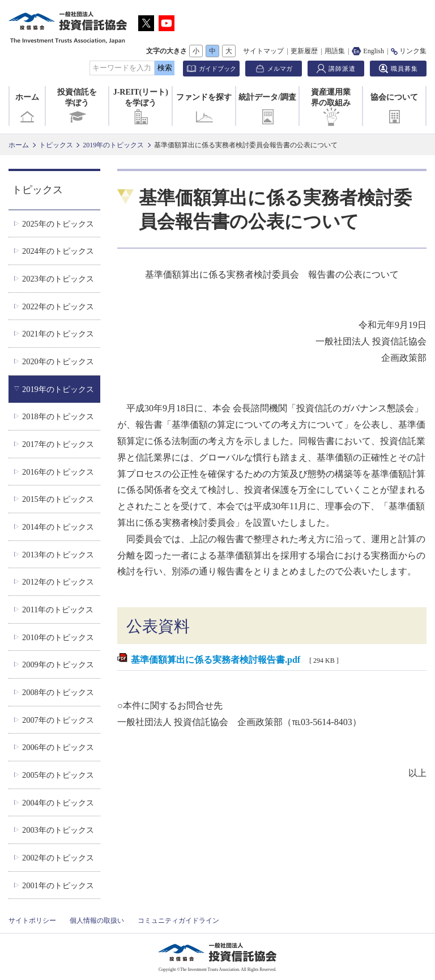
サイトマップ (263, 51)
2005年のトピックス (58, 775)
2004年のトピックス (58, 803)
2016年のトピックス (58, 472)
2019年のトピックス (113, 145)
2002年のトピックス (58, 858)
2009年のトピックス (58, 664)
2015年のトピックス (58, 499)
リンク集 (409, 51)
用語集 (335, 51)
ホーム (27, 109)
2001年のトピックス (58, 885)
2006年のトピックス (58, 747)
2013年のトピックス (58, 555)
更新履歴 (304, 51)
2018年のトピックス (58, 416)
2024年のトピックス (58, 251)
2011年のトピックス (58, 610)
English (368, 51)
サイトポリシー (32, 921)
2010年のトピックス (58, 637)
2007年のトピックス (58, 720)
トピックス (56, 145)
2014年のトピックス (58, 527)
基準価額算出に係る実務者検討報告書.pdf (216, 660)
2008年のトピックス (58, 692)
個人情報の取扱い (97, 921)
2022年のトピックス (58, 306)
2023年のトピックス (58, 279)
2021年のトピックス (58, 334)
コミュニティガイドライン (178, 921)
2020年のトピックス (58, 361)
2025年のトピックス (58, 224)
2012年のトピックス (58, 582)
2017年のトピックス (58, 444)
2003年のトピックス (58, 830)
